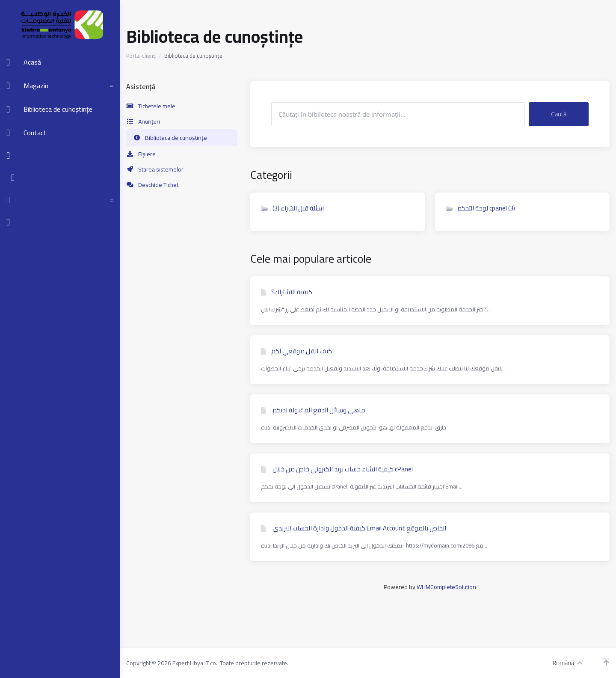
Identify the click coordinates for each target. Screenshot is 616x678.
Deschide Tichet (152, 185)
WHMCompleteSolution (446, 587)
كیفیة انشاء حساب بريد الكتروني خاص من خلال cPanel (337, 469)
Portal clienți (141, 56)
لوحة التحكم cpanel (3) (480, 208)
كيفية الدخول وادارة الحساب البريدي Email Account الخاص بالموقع (354, 528)
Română (567, 663)
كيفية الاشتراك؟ (287, 292)
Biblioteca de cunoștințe (170, 138)
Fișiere (141, 154)
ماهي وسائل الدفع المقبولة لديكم (313, 410)
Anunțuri (143, 121)
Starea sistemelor (155, 169)
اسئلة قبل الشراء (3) (292, 208)
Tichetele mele (151, 106)
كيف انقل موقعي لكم (296, 351)
